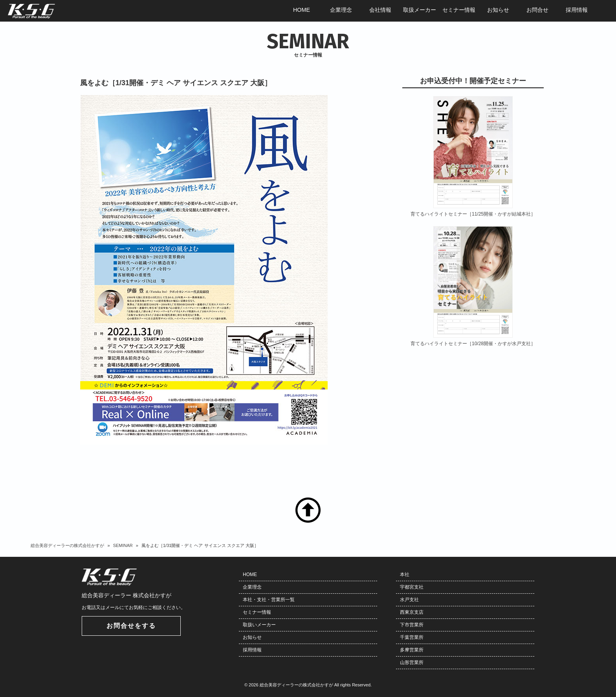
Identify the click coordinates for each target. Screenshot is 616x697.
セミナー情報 (257, 612)
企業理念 (252, 587)
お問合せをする (131, 626)
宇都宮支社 (412, 587)
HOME (250, 574)
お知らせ (252, 637)
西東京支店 (412, 612)
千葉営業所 (412, 637)
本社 (405, 574)
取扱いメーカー (259, 625)
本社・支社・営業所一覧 (269, 600)
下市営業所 (412, 625)
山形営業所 (412, 662)
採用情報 (252, 650)
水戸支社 (409, 600)
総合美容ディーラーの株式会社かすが (67, 545)
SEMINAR (123, 545)
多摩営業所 (412, 650)
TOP (308, 510)
